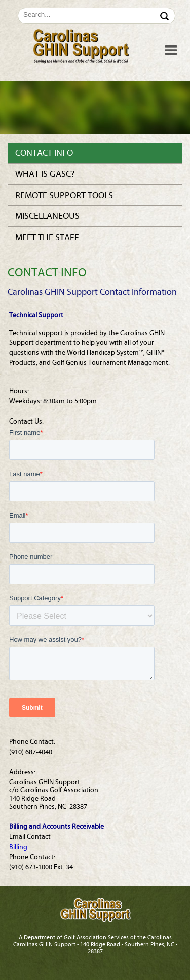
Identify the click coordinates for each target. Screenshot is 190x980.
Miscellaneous (47, 216)
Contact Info (44, 153)
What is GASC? (45, 174)
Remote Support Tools (64, 195)
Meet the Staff (47, 237)
